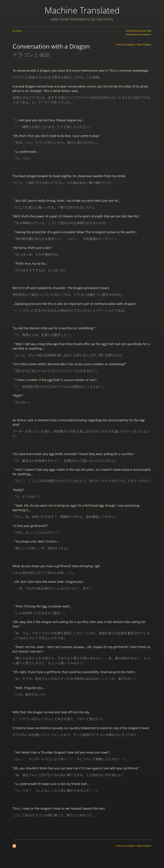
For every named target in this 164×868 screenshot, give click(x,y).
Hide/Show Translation (138, 34)
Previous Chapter (125, 45)
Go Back (17, 31)
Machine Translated (82, 10)
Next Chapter (144, 45)
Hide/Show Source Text (139, 31)
